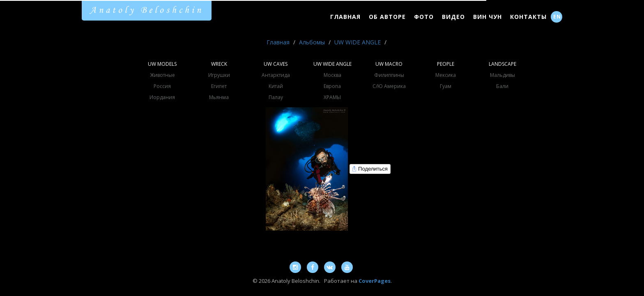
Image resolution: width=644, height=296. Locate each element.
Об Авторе (387, 17)
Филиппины (389, 75)
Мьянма (219, 97)
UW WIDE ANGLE (358, 42)
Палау (276, 97)
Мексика (446, 75)
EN (557, 17)
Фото (424, 17)
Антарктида (276, 75)
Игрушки (219, 75)
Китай (276, 86)
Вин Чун (488, 17)
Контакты (528, 17)
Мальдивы (503, 75)
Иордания (162, 97)
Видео (453, 17)
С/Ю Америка (389, 86)
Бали (502, 86)
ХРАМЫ (332, 97)
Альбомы (312, 42)
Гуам (446, 86)
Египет (219, 86)
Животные (162, 75)
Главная (345, 17)
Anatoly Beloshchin (147, 10)
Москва (332, 75)
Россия (162, 86)
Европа (332, 86)
